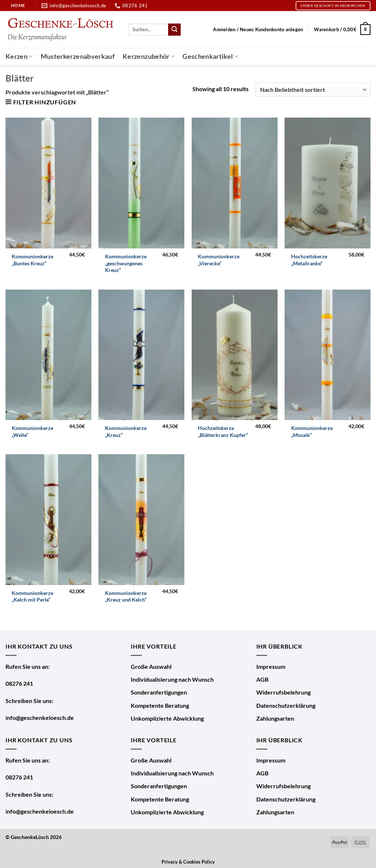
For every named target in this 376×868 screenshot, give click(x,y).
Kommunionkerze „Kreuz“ (126, 431)
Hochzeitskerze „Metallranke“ (309, 260)
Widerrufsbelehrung (283, 692)
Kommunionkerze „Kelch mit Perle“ (32, 596)
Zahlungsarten (275, 718)
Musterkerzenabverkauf (78, 56)
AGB (262, 679)
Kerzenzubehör (149, 56)
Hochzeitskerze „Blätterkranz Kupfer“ (223, 431)
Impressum (271, 666)
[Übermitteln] (174, 30)
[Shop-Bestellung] (313, 90)
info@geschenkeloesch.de (40, 718)
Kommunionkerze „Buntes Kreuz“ (32, 260)
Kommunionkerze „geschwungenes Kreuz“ (126, 263)
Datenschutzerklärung (286, 705)
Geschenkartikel (210, 56)
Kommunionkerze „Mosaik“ (312, 431)
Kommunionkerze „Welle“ (32, 431)
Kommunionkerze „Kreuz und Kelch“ (126, 596)
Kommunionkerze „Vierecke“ (219, 260)
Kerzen (19, 56)
